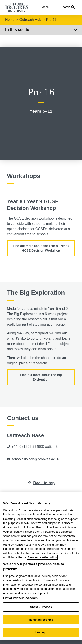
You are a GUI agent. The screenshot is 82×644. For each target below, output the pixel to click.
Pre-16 (51, 20)
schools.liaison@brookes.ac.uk (35, 459)
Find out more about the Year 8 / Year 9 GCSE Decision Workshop (41, 248)
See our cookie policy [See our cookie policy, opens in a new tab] (42, 557)
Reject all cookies (41, 620)
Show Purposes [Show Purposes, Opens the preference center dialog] (41, 607)
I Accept (41, 632)
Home (10, 20)
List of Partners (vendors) (21, 598)
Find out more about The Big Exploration (41, 377)
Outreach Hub (30, 20)
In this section (41, 30)
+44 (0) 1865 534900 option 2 (34, 447)
